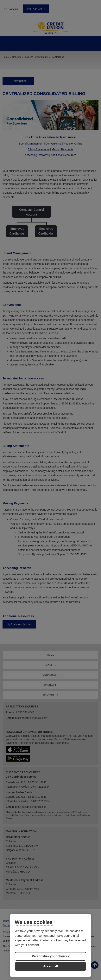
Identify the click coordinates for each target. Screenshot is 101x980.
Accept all (51, 966)
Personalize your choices (50, 956)
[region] (50, 945)
